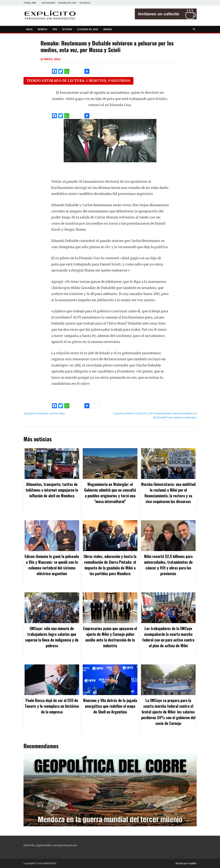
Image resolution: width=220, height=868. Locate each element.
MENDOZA (43, 29)
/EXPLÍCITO (50, 863)
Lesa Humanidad (48, 3)
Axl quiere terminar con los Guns (44, 413)
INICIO (29, 29)
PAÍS (55, 29)
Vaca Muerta (85, 3)
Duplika (192, 863)
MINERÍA (108, 29)
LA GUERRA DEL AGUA (88, 29)
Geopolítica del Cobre (67, 3)
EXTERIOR (67, 29)
